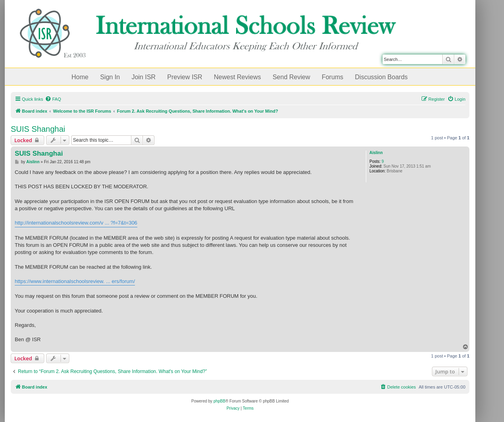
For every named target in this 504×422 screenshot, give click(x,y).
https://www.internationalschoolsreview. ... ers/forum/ (75, 281)
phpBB (219, 401)
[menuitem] (53, 99)
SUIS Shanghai (38, 129)
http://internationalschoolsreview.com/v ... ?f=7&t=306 (76, 223)
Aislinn (376, 153)
